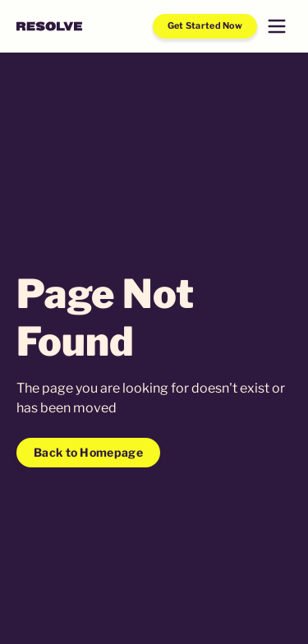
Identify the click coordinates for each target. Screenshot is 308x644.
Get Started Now (205, 26)
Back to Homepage (88, 452)
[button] (277, 26)
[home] (49, 26)
